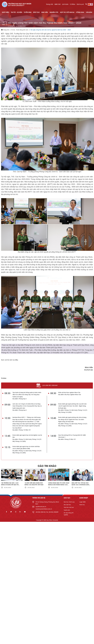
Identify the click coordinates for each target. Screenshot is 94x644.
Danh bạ (82, 505)
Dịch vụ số (80, 4)
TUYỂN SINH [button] (28, 12)
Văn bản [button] (89, 12)
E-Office (73, 4)
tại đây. (16, 360)
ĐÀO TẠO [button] (36, 12)
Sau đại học (67, 505)
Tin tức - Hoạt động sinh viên (20, 30)
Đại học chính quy (69, 502)
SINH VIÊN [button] (45, 12)
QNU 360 (58, 4)
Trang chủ (50, 4)
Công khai (80, 12)
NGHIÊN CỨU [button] (54, 12)
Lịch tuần (65, 4)
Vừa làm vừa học (69, 507)
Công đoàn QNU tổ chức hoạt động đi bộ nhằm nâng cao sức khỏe (59, 485)
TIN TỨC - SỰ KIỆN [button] (16, 12)
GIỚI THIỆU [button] (6, 12)
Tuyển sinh (67, 510)
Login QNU (82, 502)
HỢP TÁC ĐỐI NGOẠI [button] (67, 12)
